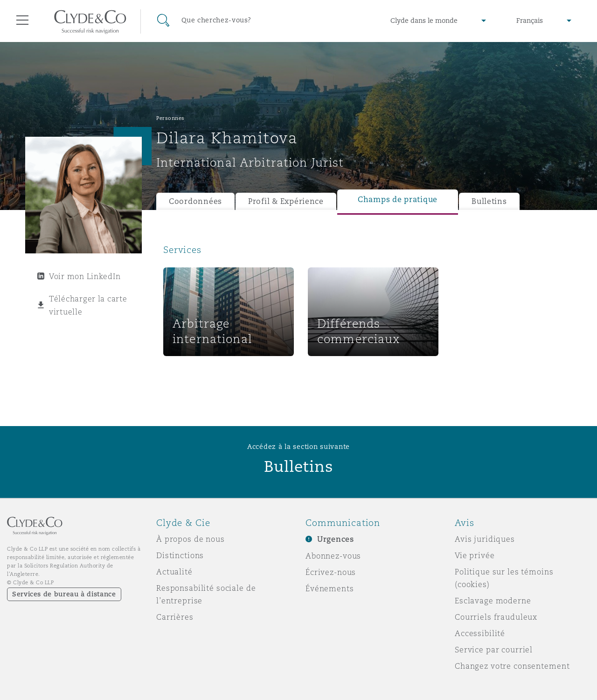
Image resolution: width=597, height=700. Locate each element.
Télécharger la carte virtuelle (88, 305)
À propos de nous (191, 539)
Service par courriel (494, 650)
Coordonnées (195, 201)
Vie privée (475, 555)
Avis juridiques (485, 539)
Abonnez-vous (333, 556)
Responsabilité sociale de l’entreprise (206, 594)
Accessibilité (480, 633)
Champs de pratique (398, 199)
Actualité (174, 572)
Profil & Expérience (286, 201)
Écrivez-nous (331, 572)
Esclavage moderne (493, 601)
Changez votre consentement (512, 666)
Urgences (336, 539)
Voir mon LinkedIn (85, 276)
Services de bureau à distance (64, 594)
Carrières (175, 617)
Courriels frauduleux (496, 617)
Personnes (170, 118)
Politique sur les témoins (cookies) (504, 578)
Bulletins (489, 201)
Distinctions (180, 555)
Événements (330, 588)
